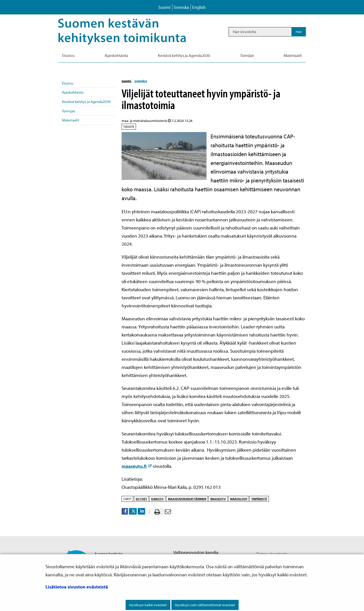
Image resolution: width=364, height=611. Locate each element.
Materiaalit (71, 120)
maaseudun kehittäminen (187, 499)
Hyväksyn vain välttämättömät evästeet (205, 605)
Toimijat (68, 111)
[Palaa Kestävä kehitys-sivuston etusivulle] (129, 32)
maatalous (239, 499)
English (199, 7)
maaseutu (218, 499)
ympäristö (259, 499)
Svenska (181, 7)
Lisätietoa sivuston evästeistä (77, 587)
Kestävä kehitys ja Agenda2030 (86, 102)
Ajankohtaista (73, 92)
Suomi (164, 7)
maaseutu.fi (136, 466)
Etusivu (68, 83)
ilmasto (157, 499)
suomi (127, 81)
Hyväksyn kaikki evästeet (148, 605)
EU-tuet (141, 499)
